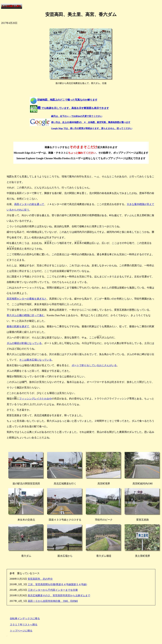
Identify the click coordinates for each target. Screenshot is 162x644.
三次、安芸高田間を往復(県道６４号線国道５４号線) (57, 584)
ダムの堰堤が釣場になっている (24, 343)
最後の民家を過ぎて (18, 326)
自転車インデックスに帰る (25, 619)
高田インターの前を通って (29, 204)
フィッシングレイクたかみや (35, 399)
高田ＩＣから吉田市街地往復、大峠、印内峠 (53, 601)
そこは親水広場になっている (35, 360)
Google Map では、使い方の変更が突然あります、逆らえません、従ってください (92, 128)
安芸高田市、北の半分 (40, 579)
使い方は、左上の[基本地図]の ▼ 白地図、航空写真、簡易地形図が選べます (91, 122)
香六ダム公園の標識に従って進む (25, 315)
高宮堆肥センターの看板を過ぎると (27, 299)
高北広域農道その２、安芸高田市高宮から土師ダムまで (59, 596)
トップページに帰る (21, 631)
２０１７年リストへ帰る (24, 625)
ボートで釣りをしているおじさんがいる (94, 365)
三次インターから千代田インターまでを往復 (53, 590)
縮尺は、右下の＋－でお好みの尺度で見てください (77, 116)
